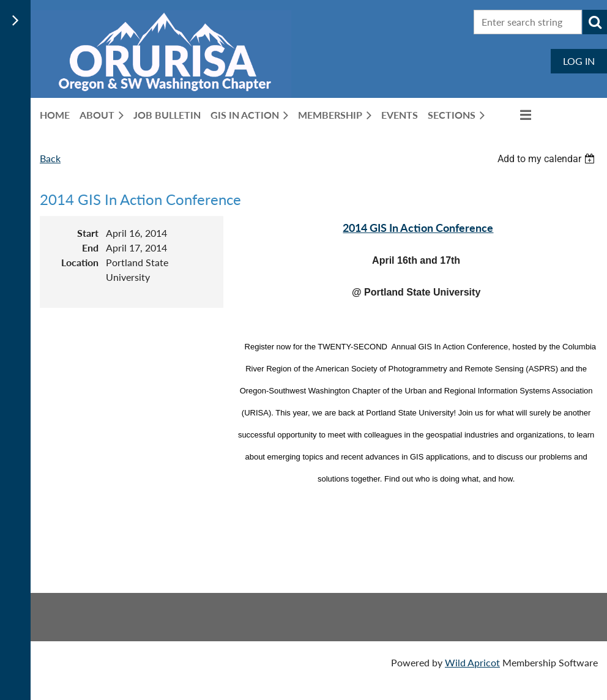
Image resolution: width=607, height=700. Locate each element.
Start (88, 233)
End (90, 248)
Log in (579, 61)
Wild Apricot (472, 662)
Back (50, 158)
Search (595, 22)
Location (80, 262)
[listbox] (548, 159)
